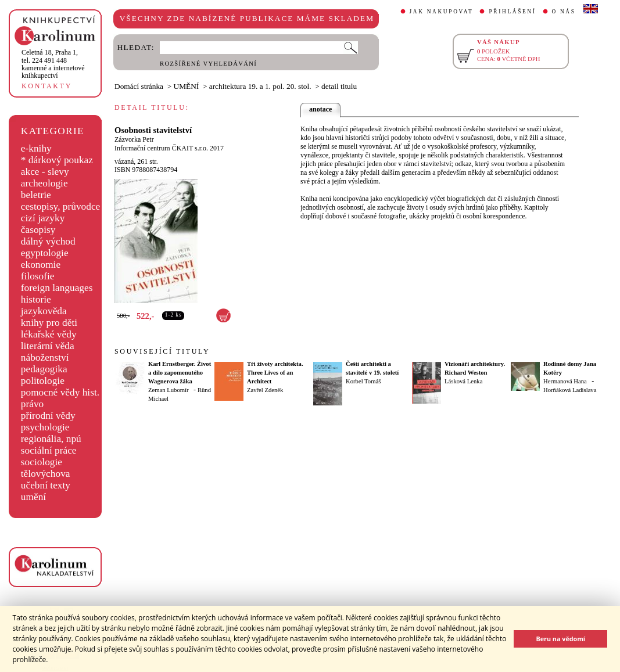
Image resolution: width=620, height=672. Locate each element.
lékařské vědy (49, 334)
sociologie (42, 462)
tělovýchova (46, 474)
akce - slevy (45, 172)
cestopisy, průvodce (61, 206)
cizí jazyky (43, 218)
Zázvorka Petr (134, 139)
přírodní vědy (48, 416)
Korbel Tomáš (363, 381)
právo (32, 404)
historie (36, 299)
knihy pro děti (49, 323)
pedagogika (44, 369)
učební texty (46, 485)
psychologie (45, 427)
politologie (43, 381)
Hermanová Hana (565, 381)
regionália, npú (51, 439)
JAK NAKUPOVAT (442, 12)
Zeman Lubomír (169, 390)
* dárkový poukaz (57, 160)
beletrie (36, 195)
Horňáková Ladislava (570, 390)
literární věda (48, 346)
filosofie (38, 276)
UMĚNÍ (187, 86)
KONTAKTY (47, 86)
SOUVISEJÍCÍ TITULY (162, 351)
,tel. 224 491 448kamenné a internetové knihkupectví (53, 64)
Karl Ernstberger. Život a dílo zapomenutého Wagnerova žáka (180, 373)
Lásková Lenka (463, 381)
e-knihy (36, 148)
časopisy (38, 230)
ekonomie (41, 265)
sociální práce (49, 450)
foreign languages (57, 288)
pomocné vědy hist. (60, 392)
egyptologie (45, 253)
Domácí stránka (139, 86)
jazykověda (44, 311)
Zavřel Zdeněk (265, 390)
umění (33, 497)
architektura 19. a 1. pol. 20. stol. (260, 86)
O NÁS (564, 12)
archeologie (44, 183)
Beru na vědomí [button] (560, 639)
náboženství (45, 357)
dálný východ (48, 241)
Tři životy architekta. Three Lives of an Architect (275, 373)
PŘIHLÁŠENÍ (512, 12)
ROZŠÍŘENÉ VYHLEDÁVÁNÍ (208, 64)
